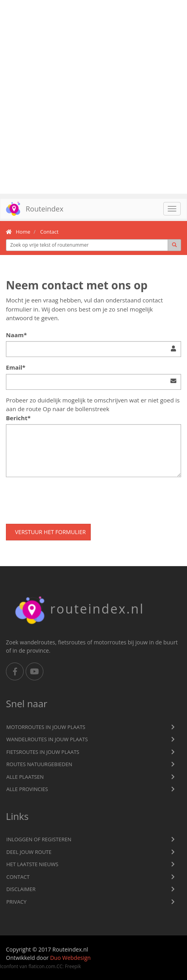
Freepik (73, 966)
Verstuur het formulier (50, 532)
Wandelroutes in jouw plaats (47, 739)
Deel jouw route (29, 852)
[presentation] (66, 498)
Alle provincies (27, 789)
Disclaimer (21, 889)
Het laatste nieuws (32, 864)
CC (59, 966)
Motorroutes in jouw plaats (46, 727)
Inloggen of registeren (39, 839)
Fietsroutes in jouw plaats (43, 752)
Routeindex (32, 209)
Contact (18, 877)
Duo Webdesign (70, 958)
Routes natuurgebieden (39, 764)
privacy (16, 902)
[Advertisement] (93, 97)
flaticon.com (42, 966)
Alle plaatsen (25, 777)
